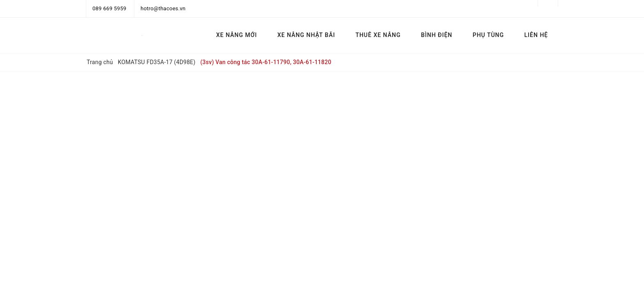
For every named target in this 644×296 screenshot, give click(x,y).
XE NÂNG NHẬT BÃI (306, 35)
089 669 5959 (109, 8)
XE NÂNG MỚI (236, 35)
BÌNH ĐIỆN (437, 35)
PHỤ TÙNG (488, 35)
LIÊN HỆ (536, 35)
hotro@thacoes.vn (163, 8)
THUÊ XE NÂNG (378, 35)
